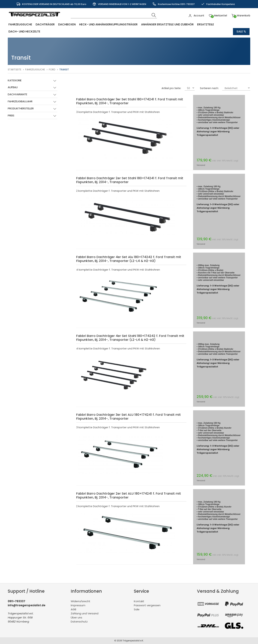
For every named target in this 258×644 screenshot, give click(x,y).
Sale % (241, 31)
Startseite (15, 69)
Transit (64, 69)
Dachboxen (67, 24)
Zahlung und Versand (85, 613)
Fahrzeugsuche (20, 24)
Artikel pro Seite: (171, 88)
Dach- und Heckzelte (24, 31)
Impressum (78, 605)
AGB (73, 609)
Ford (52, 69)
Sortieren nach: (209, 88)
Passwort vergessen (147, 605)
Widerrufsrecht (81, 601)
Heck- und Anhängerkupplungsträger (108, 24)
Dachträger (45, 24)
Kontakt (139, 601)
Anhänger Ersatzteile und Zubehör (167, 24)
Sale (137, 609)
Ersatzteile (206, 24)
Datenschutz (79, 622)
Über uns (76, 617)
